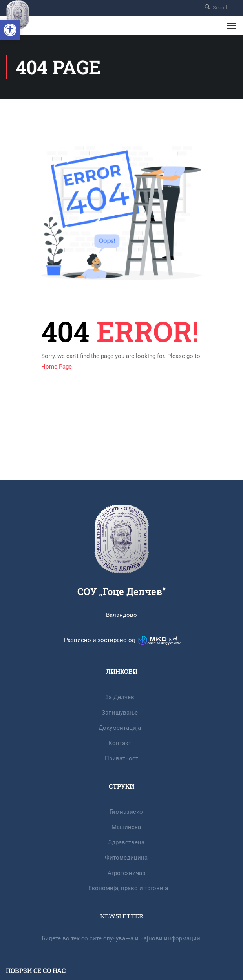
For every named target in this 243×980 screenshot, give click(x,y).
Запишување (120, 713)
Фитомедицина (126, 858)
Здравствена (126, 842)
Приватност (121, 758)
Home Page (57, 367)
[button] (10, 30)
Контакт (120, 743)
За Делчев (120, 697)
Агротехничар (126, 873)
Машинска (126, 827)
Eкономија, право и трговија (128, 888)
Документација (120, 728)
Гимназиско (126, 812)
